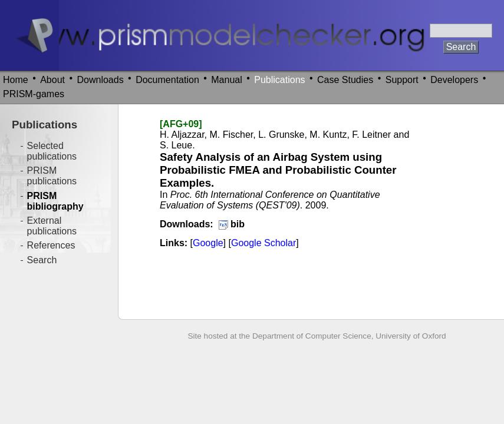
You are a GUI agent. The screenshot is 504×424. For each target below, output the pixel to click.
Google (208, 243)
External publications (52, 226)
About (52, 80)
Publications (279, 80)
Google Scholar (263, 243)
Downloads (101, 80)
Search (42, 260)
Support (402, 80)
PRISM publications (52, 176)
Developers (454, 80)
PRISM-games (34, 94)
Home (16, 80)
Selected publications (52, 151)
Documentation (167, 80)
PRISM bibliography (55, 201)
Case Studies (345, 80)
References (51, 245)
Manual (226, 80)
